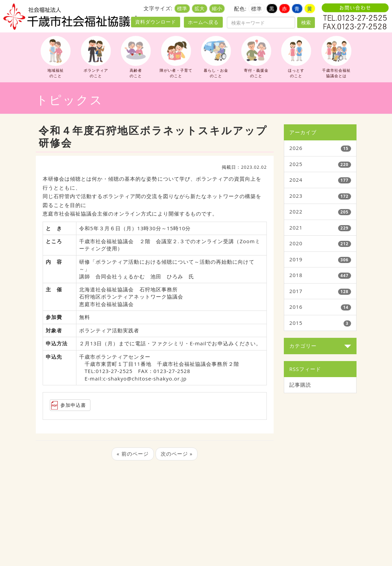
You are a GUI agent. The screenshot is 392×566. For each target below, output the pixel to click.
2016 (296, 307)
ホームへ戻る (203, 22)
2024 (296, 180)
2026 (296, 148)
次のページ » (177, 454)
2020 (296, 243)
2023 (296, 196)
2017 (296, 291)
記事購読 (300, 385)
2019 (296, 259)
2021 (296, 227)
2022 (296, 211)
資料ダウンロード (156, 22)
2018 (296, 275)
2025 (296, 164)
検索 (306, 22)
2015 (296, 323)
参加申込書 (73, 405)
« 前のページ (133, 454)
